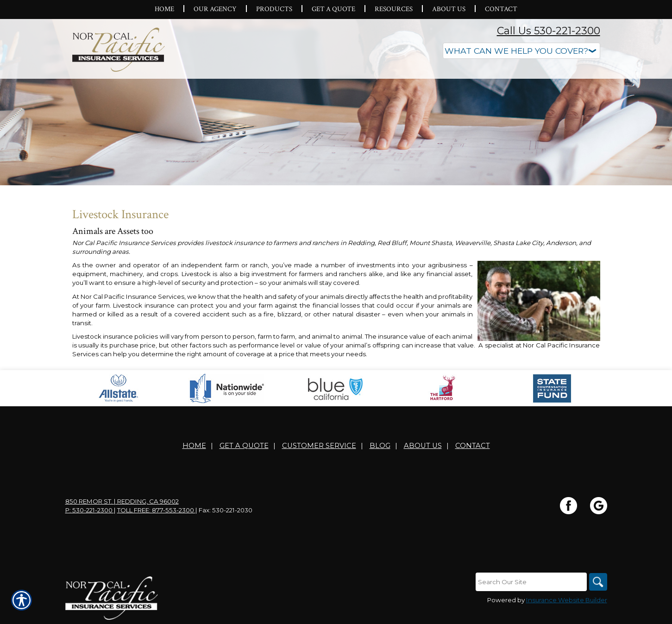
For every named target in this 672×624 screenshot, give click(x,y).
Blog (380, 446)
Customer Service (319, 446)
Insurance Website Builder (567, 600)
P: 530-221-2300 (90, 510)
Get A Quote (244, 446)
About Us (423, 446)
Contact (473, 446)
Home (194, 446)
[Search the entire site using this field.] (531, 582)
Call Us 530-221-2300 (549, 31)
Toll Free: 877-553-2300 (156, 510)
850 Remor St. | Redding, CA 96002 (122, 501)
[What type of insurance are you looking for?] (521, 51)
